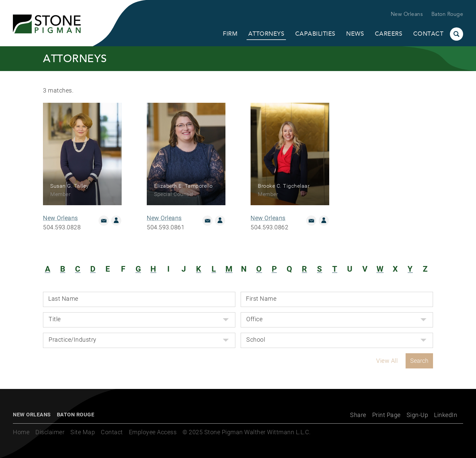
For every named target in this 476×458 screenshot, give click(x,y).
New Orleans (407, 14)
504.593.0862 (269, 227)
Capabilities (315, 34)
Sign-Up (417, 415)
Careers (389, 34)
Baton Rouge (447, 14)
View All (387, 361)
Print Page (386, 415)
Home (21, 432)
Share (358, 415)
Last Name (63, 299)
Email (104, 221)
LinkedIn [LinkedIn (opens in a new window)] (446, 415)
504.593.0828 (62, 227)
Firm (230, 34)
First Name (261, 299)
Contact (428, 34)
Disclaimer (50, 432)
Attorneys (266, 34)
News (355, 34)
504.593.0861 (166, 227)
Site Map (83, 432)
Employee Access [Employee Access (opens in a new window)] (153, 432)
